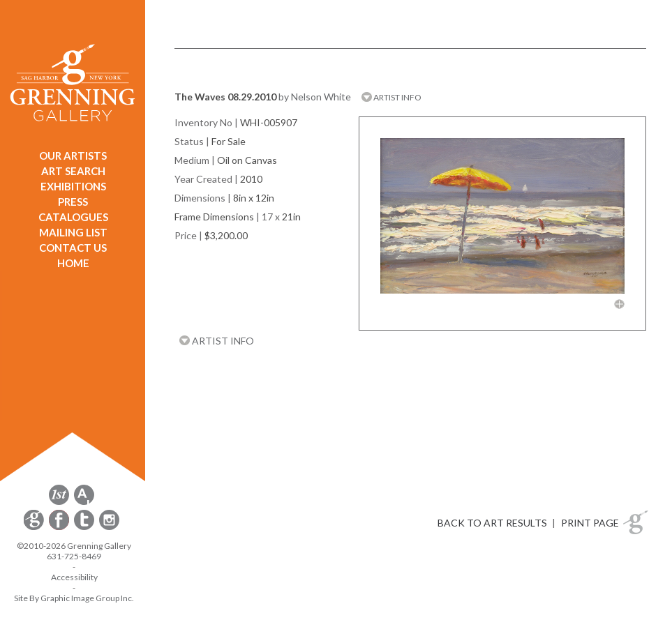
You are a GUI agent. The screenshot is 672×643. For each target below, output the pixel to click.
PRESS (73, 202)
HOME (73, 263)
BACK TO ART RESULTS (492, 523)
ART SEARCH (73, 171)
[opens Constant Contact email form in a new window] (35, 528)
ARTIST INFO (391, 97)
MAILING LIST (73, 232)
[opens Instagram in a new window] (109, 528)
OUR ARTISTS (73, 156)
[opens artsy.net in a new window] (84, 502)
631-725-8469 (74, 556)
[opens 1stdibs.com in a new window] (59, 502)
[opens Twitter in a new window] (85, 528)
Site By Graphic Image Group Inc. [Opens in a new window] (74, 598)
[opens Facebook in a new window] (60, 528)
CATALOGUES (73, 217)
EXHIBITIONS (73, 186)
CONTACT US (73, 248)
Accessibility (74, 577)
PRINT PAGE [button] (590, 523)
